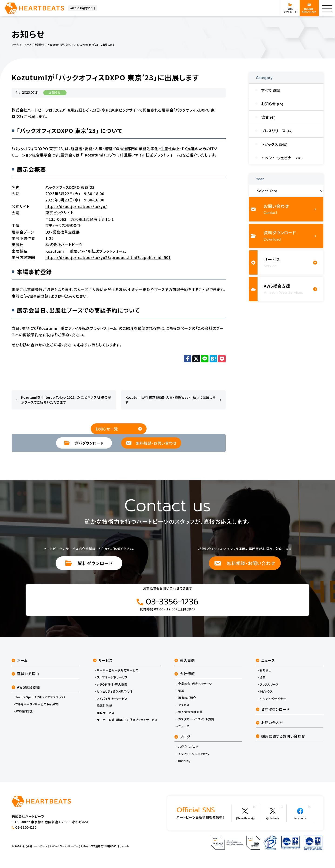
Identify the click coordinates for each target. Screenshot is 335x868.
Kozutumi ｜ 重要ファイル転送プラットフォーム (86, 251)
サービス (103, 661)
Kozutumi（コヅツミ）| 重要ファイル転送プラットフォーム (132, 155)
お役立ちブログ (189, 750)
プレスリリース (270, 686)
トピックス (266, 694)
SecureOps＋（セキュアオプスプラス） (42, 699)
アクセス (184, 707)
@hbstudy (272, 817)
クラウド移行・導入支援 (113, 686)
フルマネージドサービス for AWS (38, 707)
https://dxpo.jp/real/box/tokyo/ (76, 206)
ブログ (183, 740)
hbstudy (185, 765)
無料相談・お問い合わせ (245, 563)
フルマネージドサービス (113, 679)
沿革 (181, 693)
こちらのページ (179, 328)
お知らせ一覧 (119, 429)
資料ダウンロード (89, 563)
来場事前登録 (37, 296)
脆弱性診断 (105, 708)
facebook (302, 817)
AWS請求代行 (25, 714)
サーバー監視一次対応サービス (118, 672)
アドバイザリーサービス (113, 701)
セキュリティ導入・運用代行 (115, 694)
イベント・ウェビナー (273, 701)
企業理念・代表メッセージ (196, 686)
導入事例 (185, 661)
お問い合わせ (270, 725)
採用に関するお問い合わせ (281, 739)
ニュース (184, 729)
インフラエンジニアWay (194, 758)
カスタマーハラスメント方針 (197, 722)
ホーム (20, 661)
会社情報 (185, 675)
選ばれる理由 (26, 675)
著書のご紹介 (188, 700)
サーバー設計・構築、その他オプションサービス (128, 723)
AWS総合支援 (26, 689)
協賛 (263, 679)
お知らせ (55, 93)
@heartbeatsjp (242, 817)
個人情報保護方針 (191, 715)
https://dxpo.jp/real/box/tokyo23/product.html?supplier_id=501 (108, 257)
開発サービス (106, 715)
